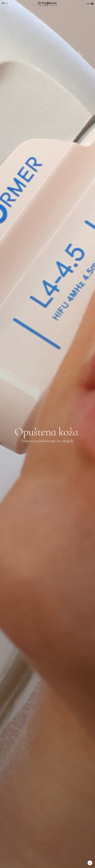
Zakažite (89, 4)
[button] (5, 4)
